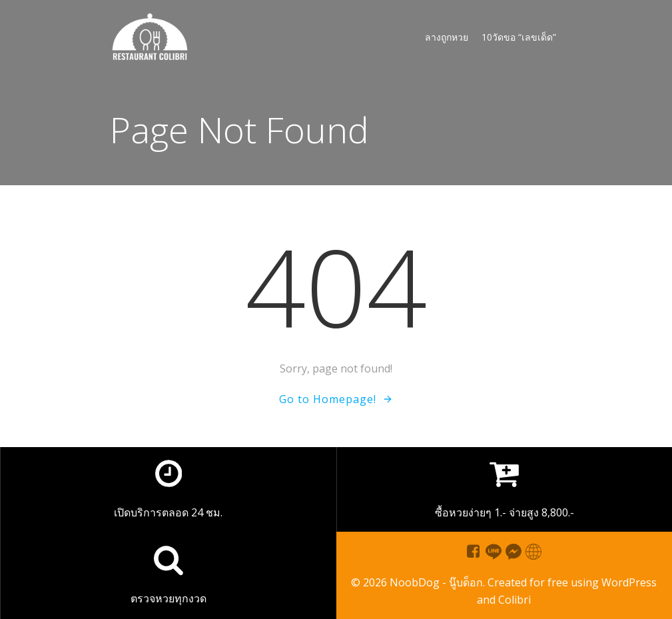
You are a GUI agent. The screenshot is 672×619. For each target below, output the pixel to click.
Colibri (514, 600)
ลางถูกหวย (447, 37)
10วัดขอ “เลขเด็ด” (519, 37)
